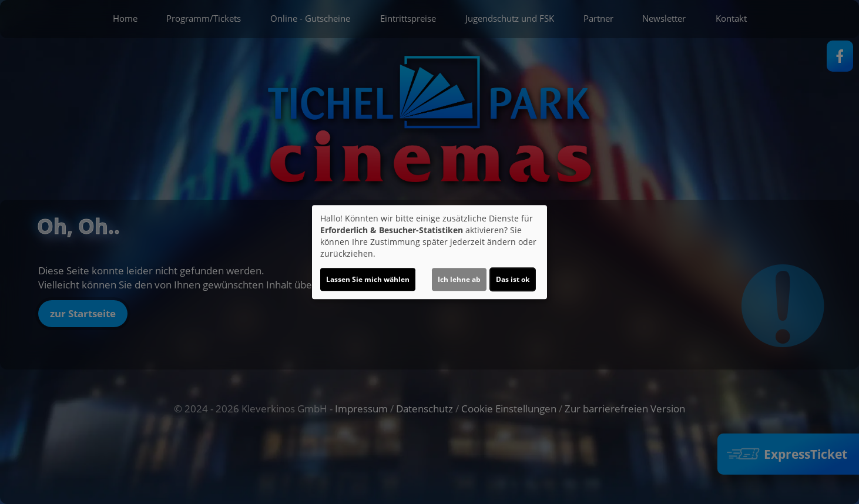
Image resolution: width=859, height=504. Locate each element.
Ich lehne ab (459, 279)
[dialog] (429, 252)
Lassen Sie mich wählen (368, 279)
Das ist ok (513, 279)
